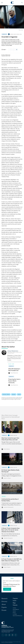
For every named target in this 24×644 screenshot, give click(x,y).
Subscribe (7, 589)
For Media (15, 614)
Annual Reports (16, 609)
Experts (4, 607)
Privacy (14, 613)
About (4, 604)
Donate (4, 610)
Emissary (4, 601)
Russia (19, 394)
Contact (14, 608)
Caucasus (14, 394)
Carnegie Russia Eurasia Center (16, 34)
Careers (14, 611)
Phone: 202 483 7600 (6, 632)
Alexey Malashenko (7, 55)
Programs (15, 598)
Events (15, 601)
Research (4, 598)
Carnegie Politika (13, 435)
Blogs (14, 603)
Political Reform (6, 394)
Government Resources (18, 616)
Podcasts (15, 605)
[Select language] (4, 50)
